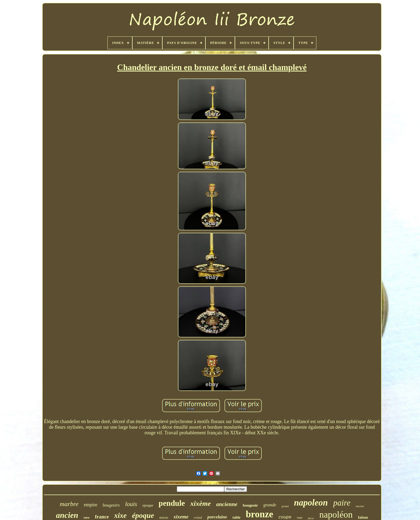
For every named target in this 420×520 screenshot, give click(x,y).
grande (270, 505)
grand (285, 506)
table (237, 517)
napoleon (311, 503)
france (102, 517)
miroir (164, 517)
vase (300, 518)
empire (91, 505)
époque (143, 515)
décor (311, 518)
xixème (200, 504)
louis (131, 504)
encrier (360, 506)
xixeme (181, 517)
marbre (69, 504)
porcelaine (217, 517)
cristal (198, 518)
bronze (259, 514)
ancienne (227, 504)
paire (342, 503)
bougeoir (250, 505)
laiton (363, 517)
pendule (172, 503)
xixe (120, 515)
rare (87, 517)
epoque (148, 505)
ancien (67, 515)
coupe (285, 517)
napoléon (336, 515)
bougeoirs (111, 505)
